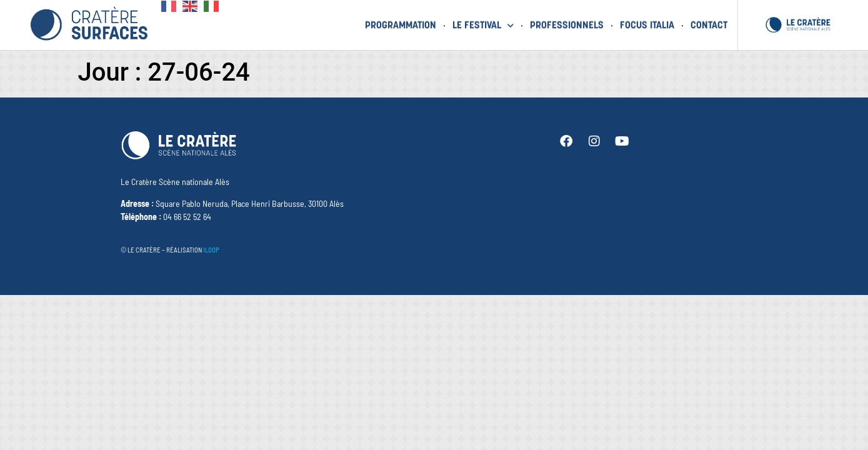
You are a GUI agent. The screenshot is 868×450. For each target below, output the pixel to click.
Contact (709, 24)
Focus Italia (647, 24)
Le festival (483, 24)
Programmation (401, 24)
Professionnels (567, 24)
